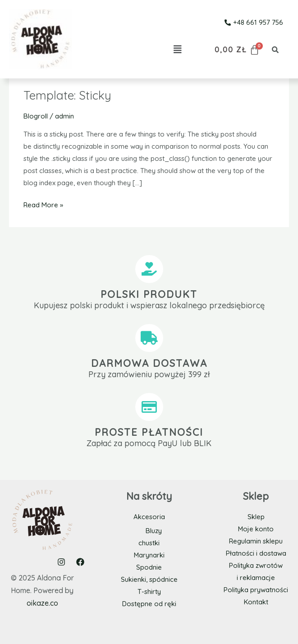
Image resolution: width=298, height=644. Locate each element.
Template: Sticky (67, 95)
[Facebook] (80, 562)
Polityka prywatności (256, 590)
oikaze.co (42, 603)
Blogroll (36, 116)
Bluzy (154, 530)
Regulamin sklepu (256, 541)
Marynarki (149, 555)
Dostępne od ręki (149, 603)
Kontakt (256, 602)
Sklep (256, 517)
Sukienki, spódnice (149, 579)
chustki (149, 542)
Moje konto (256, 529)
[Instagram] (61, 562)
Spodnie (149, 567)
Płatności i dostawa (256, 553)
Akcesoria (149, 517)
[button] (178, 50)
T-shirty (149, 591)
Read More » (43, 204)
